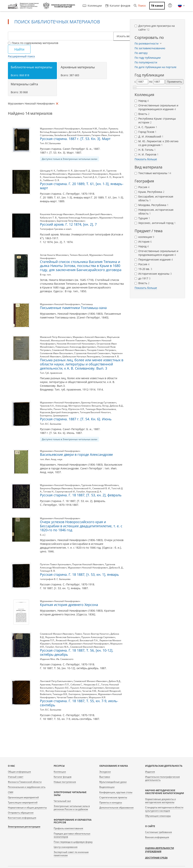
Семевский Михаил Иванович (69, 350)
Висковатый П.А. (89, 640)
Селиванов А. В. (110, 356)
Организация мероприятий (23, 797)
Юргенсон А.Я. (76, 409)
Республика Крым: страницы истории (155, 120)
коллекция (144, 237)
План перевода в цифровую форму (73, 842)
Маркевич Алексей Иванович (89, 337)
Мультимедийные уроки (113, 782)
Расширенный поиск (21, 56)
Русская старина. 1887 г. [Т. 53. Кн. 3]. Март (75, 139)
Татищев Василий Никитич (95, 412)
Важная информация (157, 837)
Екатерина (114, 135)
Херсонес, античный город (155, 223)
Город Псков (146, 132)
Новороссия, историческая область (154, 212)
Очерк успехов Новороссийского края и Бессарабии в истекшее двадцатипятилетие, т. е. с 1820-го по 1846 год (81, 526)
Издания (150, 772)
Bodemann (46, 694)
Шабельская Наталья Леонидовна (81, 356)
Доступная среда (156, 858)
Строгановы (47, 135)
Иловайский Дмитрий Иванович (94, 214)
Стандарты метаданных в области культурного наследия (164, 809)
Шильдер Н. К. (48, 171)
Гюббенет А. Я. (65, 171)
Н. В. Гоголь (145, 150)
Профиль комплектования (68, 828)
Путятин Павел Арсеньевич (56, 564)
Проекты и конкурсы (111, 802)
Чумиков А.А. (47, 406)
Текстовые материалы (153, 173)
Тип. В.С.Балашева (50, 143)
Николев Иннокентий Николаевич (76, 344)
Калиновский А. (82, 488)
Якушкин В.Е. (62, 688)
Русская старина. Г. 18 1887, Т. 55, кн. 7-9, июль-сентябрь (79, 703)
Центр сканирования (66, 847)
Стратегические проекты (113, 797)
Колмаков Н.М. (89, 129)
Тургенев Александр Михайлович (100, 485)
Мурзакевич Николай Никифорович (60, 129)
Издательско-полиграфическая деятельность (162, 778)
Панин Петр (60, 409)
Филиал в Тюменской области (25, 782)
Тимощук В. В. (48, 571)
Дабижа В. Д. (116, 568)
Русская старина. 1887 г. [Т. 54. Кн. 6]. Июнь (76, 419)
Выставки (105, 777)
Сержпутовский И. (65, 492)
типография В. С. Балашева (55, 579)
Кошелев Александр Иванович (57, 214)
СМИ (11, 792)
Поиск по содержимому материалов (33, 43)
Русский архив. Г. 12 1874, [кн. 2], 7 (68, 224)
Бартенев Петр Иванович (71, 221)
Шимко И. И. (98, 171)
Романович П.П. (61, 685)
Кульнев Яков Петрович (95, 132)
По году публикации (148, 58)
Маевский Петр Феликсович (56, 337)
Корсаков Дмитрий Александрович (59, 412)
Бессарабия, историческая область (154, 198)
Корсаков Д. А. (94, 492)
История (143, 242)
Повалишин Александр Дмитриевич (76, 347)
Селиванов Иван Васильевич (56, 353)
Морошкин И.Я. (97, 697)
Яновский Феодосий (67, 640)
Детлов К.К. (75, 132)
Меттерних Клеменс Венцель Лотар (88, 406)
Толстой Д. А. (90, 177)
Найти (19, 49)
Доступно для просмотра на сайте (155, 28)
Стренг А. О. (105, 177)
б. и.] (43, 535)
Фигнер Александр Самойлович (63, 691)
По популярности (146, 62)
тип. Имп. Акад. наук (51, 459)
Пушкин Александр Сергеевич (98, 637)
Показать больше (146, 159)
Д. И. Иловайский (149, 136)
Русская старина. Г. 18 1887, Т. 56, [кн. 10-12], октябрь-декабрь (77, 652)
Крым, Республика (149, 192)
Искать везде (126, 36)
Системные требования (159, 832)
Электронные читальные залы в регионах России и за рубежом (72, 808)
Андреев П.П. (47, 640)
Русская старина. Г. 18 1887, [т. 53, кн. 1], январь (79, 574)
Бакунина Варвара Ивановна (56, 488)
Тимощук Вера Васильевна (101, 409)
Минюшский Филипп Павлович (69, 340)
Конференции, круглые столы (116, 792)
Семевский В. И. (101, 488)
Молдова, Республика (152, 205)
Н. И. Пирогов (147, 154)
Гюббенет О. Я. (51, 180)
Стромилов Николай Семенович (92, 353)
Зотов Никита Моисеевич (54, 255)
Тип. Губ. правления (51, 373)
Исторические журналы (153, 274)
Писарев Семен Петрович (101, 350)
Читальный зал (62, 801)
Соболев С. (77, 685)
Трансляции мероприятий (23, 802)
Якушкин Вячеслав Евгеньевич (63, 637)
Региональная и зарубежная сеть (27, 787)
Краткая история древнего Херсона (69, 605)
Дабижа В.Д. (116, 132)
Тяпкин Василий (79, 255)
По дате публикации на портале (155, 67)
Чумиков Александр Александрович (78, 218)
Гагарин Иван (99, 135)
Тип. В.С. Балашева (51, 424)
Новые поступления (65, 782)
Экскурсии (105, 772)
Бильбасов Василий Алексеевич (72, 135)
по (151, 82)
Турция (142, 218)
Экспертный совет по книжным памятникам (71, 854)
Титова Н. (49, 492)
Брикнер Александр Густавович (99, 402)
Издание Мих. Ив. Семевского (57, 659)
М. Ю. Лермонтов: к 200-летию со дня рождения (157, 143)
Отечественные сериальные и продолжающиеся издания (156, 107)
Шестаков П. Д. (82, 171)
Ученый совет (16, 777)
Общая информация (19, 772)
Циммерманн (61, 416)
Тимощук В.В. (60, 694)
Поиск (140, 6)
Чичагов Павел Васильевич (72, 697)
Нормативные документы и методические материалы (160, 801)
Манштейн (46, 409)
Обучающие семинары (158, 816)
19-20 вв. (143, 269)
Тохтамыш (87, 304)
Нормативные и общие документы (27, 808)
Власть (142, 114)
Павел (78, 634)
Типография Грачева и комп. (56, 229)
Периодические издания (154, 259)
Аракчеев (45, 685)
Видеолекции (107, 787)
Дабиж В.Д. (115, 681)
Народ (142, 101)
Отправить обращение (21, 813)
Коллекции (92, 6)
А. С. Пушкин (146, 127)
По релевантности (148, 43)
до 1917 (142, 278)
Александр (61, 406)
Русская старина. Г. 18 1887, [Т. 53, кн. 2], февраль (81, 495)
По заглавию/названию (150, 48)
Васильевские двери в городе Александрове (76, 454)
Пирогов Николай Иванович (88, 564)
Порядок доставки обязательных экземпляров (72, 835)
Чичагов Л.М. (89, 691)
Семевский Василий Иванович (87, 647)
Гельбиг (103, 129)
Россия (142, 187)
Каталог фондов (118, 6)
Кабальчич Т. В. (49, 218)
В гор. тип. (46, 275)
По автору (141, 53)
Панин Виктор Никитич (96, 634)
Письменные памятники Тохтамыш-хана (73, 308)
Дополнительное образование (116, 808)
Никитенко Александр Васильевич (62, 177)
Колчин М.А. (62, 647)
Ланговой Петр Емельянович (56, 681)
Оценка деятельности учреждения (160, 850)
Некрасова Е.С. (92, 685)
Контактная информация (22, 818)
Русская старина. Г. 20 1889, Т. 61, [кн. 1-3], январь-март (82, 186)
